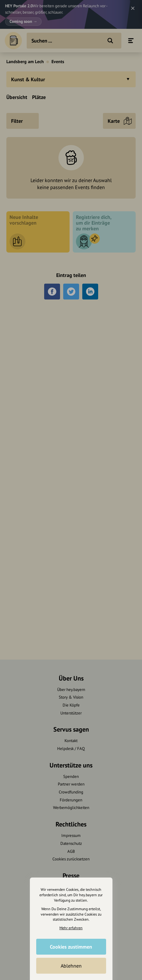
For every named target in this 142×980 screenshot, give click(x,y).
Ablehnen (71, 966)
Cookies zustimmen (71, 947)
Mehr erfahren (71, 928)
